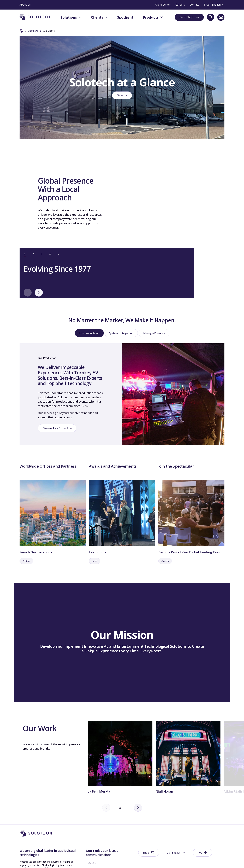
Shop (155, 821)
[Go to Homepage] (36, 796)
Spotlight (158, 828)
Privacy (55, 861)
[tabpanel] (173, 182)
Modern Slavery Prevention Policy (143, 861)
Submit (84, 836)
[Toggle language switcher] (214, 5)
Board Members (213, 820)
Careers (208, 833)
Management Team (188, 826)
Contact (208, 813)
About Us (33, 31)
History (181, 820)
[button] (188, 796)
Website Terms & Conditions (34, 861)
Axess (181, 839)
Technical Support (187, 833)
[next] (144, 238)
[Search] (211, 17)
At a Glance (210, 826)
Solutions (158, 814)
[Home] (21, 31)
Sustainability (69, 861)
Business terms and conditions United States (101, 861)
